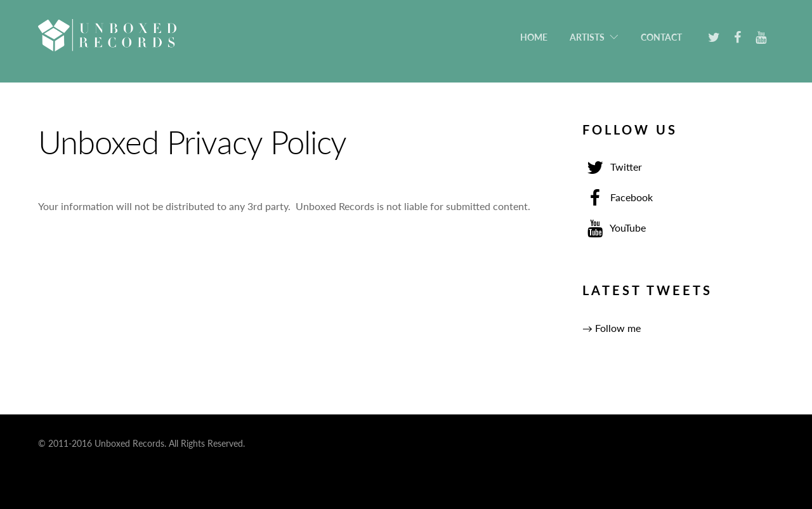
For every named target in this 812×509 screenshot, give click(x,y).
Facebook (618, 197)
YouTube (614, 228)
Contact (661, 37)
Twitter (612, 167)
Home (534, 37)
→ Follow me (612, 328)
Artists (587, 37)
